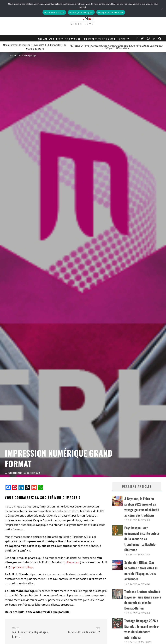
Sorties (124, 39)
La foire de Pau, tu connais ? (79, 630)
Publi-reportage (15, 474)
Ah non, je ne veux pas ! (81, 12)
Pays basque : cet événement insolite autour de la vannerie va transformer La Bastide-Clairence (142, 539)
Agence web (46, 39)
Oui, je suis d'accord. (54, 12)
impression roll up (21, 567)
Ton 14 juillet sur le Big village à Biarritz (33, 632)
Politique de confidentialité (111, 12)
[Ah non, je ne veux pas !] (162, 9)
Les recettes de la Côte (100, 39)
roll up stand (72, 562)
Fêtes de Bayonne (68, 39)
